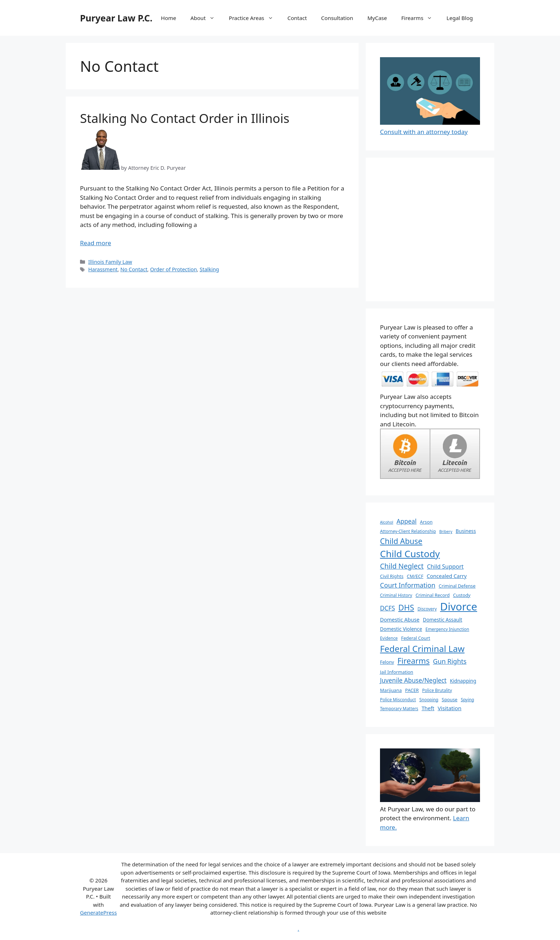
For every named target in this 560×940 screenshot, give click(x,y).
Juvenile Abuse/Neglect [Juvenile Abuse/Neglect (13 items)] (413, 680)
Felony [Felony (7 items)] (387, 662)
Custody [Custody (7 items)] (462, 595)
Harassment (103, 269)
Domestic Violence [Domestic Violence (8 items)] (401, 629)
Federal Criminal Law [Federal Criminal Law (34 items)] (422, 649)
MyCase (377, 18)
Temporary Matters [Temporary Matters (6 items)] (399, 708)
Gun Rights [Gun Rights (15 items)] (450, 661)
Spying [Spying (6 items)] (467, 699)
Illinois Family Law (110, 262)
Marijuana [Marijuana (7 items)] (391, 690)
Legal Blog (460, 18)
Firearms (421, 18)
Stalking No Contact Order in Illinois (185, 118)
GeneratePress (98, 912)
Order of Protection (173, 269)
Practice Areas (255, 18)
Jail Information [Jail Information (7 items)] (397, 672)
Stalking (209, 269)
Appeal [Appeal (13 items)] (406, 521)
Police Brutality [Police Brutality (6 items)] (437, 690)
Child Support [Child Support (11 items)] (445, 567)
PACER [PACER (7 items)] (412, 690)
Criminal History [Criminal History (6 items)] (396, 595)
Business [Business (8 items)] (466, 531)
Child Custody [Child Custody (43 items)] (410, 554)
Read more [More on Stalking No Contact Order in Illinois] (96, 243)
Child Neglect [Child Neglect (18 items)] (402, 566)
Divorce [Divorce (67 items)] (459, 607)
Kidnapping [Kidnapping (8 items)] (463, 681)
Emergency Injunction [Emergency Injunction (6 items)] (447, 629)
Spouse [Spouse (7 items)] (450, 699)
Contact (297, 18)
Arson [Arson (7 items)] (426, 522)
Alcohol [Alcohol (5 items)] (387, 522)
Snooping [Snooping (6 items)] (429, 699)
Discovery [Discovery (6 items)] (427, 609)
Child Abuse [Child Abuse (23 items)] (401, 541)
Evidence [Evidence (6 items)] (389, 638)
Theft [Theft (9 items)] (428, 708)
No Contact (134, 269)
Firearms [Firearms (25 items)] (414, 661)
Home (169, 18)
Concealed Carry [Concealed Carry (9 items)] (447, 576)
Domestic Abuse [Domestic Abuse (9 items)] (400, 619)
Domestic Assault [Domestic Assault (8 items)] (442, 620)
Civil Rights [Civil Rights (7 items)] (392, 576)
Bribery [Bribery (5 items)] (446, 531)
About (206, 18)
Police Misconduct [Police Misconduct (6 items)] (398, 699)
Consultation (337, 18)
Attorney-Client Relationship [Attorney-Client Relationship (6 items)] (408, 531)
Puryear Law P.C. (116, 18)
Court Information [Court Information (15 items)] (408, 585)
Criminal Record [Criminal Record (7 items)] (432, 595)
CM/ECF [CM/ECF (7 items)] (415, 576)
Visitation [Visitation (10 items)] (449, 708)
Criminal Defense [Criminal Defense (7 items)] (457, 586)
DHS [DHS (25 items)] (406, 607)
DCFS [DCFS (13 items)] (387, 608)
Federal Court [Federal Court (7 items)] (416, 638)
